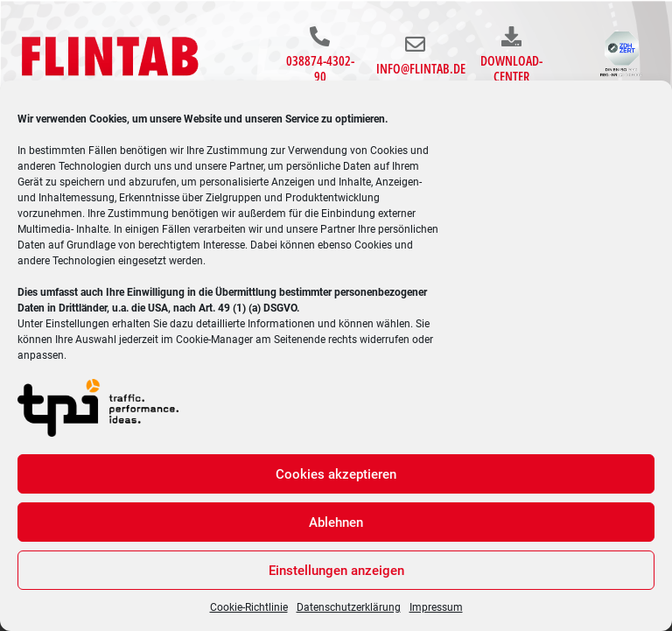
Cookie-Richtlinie (249, 607)
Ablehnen (336, 522)
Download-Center (511, 68)
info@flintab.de (421, 68)
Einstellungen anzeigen (336, 571)
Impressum (436, 607)
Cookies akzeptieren (336, 474)
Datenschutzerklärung (349, 607)
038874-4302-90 (320, 68)
